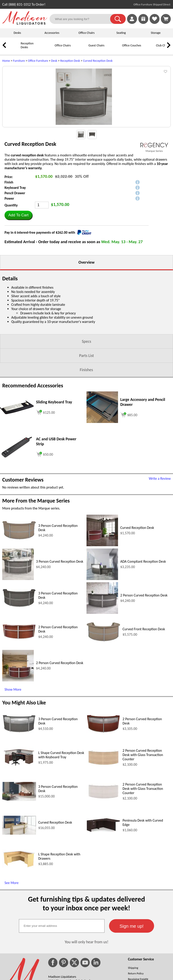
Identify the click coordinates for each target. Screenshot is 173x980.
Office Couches (132, 45)
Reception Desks (27, 45)
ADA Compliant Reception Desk (143, 607)
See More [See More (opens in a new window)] (11, 928)
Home (6, 61)
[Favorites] (155, 23)
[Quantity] (42, 250)
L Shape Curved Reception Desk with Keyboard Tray (61, 800)
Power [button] (9, 243)
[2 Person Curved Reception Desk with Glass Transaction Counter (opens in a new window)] (103, 810)
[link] (166, 19)
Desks (17, 33)
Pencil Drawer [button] (15, 238)
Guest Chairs (96, 45)
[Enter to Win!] (143, 23)
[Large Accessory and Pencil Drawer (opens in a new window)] (102, 467)
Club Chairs (163, 45)
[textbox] (62, 971)
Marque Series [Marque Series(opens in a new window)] (154, 196)
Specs (86, 386)
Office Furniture (38, 61)
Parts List (86, 401)
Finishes (86, 415)
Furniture (19, 61)
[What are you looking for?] (83, 19)
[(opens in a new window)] (154, 190)
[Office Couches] (116, 49)
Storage (156, 33)
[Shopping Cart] (166, 19)
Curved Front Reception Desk (144, 674)
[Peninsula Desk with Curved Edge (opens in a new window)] (103, 876)
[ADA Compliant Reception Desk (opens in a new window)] (102, 624)
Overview (86, 307)
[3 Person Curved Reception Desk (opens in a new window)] (19, 584)
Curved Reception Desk (98, 61)
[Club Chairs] (150, 49)
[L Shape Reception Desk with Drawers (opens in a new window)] (19, 912)
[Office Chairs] (48, 49)
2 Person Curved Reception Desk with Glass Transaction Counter (143, 800)
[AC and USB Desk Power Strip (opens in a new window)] (17, 502)
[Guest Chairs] (82, 49)
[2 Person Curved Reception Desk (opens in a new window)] (102, 658)
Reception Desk (70, 61)
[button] (118, 19)
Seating (121, 33)
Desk (54, 61)
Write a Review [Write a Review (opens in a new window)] (160, 524)
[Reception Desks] (15, 49)
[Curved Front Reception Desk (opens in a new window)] (103, 685)
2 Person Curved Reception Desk (144, 640)
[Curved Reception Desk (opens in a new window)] (102, 590)
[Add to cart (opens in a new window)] (46, 457)
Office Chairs (86, 33)
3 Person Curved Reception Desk (60, 607)
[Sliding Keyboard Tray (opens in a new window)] (17, 458)
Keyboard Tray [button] (15, 233)
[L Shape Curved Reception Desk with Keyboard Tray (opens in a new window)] (19, 812)
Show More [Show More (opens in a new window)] (13, 734)
